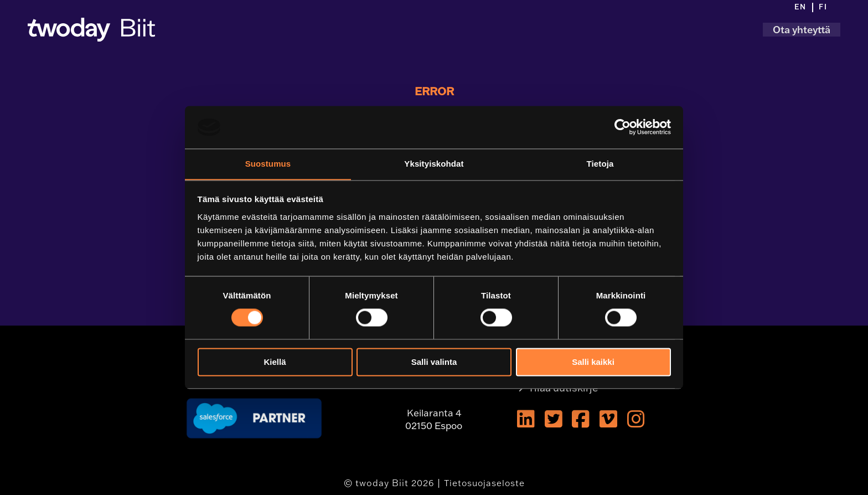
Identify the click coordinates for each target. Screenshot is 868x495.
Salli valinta (434, 362)
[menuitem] (804, 8)
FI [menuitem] (823, 7)
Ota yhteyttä (802, 30)
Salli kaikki (593, 362)
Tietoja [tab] (600, 164)
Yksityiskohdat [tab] (434, 164)
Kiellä (275, 362)
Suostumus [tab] (268, 164)
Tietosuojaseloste (484, 483)
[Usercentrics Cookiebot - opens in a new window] (622, 127)
